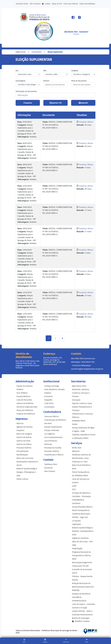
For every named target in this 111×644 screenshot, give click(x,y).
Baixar (90, 122)
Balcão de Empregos (81, 618)
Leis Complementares (53, 437)
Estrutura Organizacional (27, 407)
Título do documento (79, 81)
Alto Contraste (35, 4)
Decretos (48, 423)
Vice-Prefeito (22, 393)
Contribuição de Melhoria (55, 420)
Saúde (75, 424)
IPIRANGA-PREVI (79, 421)
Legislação (76, 524)
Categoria (75, 71)
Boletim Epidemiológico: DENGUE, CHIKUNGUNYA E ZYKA (83, 531)
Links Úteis (49, 403)
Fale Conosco (50, 471)
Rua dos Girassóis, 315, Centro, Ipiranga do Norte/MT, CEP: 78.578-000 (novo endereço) (54, 361)
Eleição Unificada (52, 430)
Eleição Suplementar (55, 52)
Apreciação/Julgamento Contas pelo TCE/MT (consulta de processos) (82, 566)
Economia (48, 397)
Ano (17, 71)
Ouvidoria (48, 468)
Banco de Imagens (24, 434)
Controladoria (37, 52)
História (48, 393)
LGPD (74, 486)
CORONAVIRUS (78, 500)
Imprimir (83, 103)
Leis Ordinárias (51, 441)
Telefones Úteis (51, 464)
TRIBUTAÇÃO (77, 549)
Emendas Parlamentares (82, 615)
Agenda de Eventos (25, 427)
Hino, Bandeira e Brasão (54, 390)
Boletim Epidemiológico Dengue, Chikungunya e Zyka (27, 472)
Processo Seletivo (24, 448)
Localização (49, 407)
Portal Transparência (81, 510)
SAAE (74, 545)
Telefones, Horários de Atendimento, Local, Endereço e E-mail (81, 458)
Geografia (48, 400)
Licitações (76, 521)
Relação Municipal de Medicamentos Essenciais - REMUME (83, 587)
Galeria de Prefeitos (25, 403)
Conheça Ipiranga (52, 386)
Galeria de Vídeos (24, 444)
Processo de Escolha (53, 448)
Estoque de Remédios (81, 594)
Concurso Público (52, 416)
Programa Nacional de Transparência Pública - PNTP (82, 556)
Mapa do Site (57, 4)
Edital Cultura (22, 479)
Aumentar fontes (22, 4)
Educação (76, 400)
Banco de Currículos (25, 458)
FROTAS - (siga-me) (80, 517)
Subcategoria (20, 81)
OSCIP (75, 573)
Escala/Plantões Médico (82, 507)
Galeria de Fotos (23, 441)
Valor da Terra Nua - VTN (82, 542)
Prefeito (20, 390)
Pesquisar (28, 103)
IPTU (74, 489)
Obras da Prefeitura (25, 410)
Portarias (48, 444)
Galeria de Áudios (24, 437)
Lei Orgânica (50, 434)
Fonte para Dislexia (71, 4)
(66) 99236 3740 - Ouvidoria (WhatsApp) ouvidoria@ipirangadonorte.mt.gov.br (87, 366)
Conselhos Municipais (81, 514)
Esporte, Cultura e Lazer (82, 403)
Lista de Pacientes (24, 400)
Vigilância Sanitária (80, 538)
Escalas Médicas (23, 397)
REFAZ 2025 (77, 448)
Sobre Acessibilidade (87, 4)
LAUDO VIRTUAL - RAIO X (82, 611)
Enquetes (20, 430)
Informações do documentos (26, 91)
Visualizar (82, 122)
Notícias (20, 423)
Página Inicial (21, 52)
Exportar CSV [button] (56, 103)
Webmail (76, 451)
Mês (45, 71)
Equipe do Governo (25, 386)
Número (46, 81)
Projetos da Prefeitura (26, 414)
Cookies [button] (46, 4)
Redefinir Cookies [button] (81, 621)
